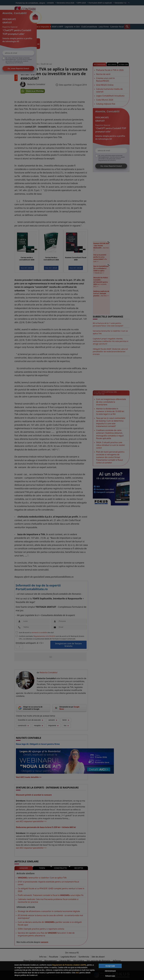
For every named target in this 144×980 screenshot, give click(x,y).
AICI (77, 973)
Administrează (110, 971)
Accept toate (110, 966)
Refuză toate (110, 976)
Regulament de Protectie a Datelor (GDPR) (69, 965)
